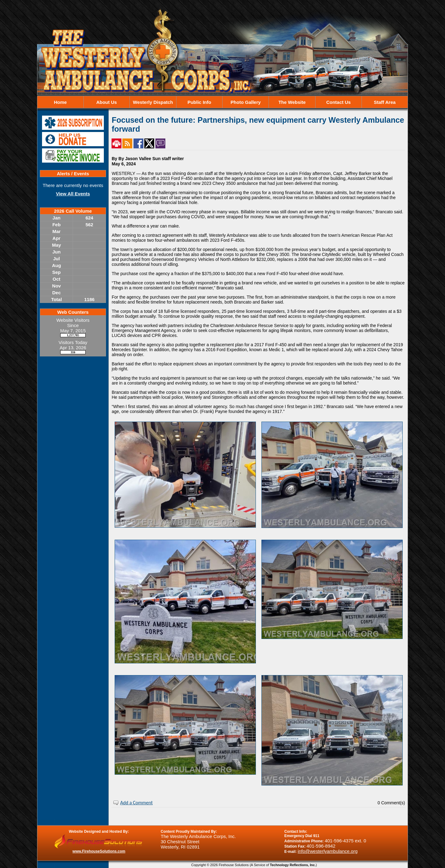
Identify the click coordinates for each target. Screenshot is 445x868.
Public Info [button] (199, 102)
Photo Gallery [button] (246, 102)
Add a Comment (136, 803)
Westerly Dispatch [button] (153, 102)
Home (60, 102)
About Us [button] (106, 102)
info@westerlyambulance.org (328, 851)
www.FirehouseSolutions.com (99, 851)
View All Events (73, 194)
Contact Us (339, 102)
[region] (222, 102)
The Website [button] (292, 102)
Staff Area (385, 102)
